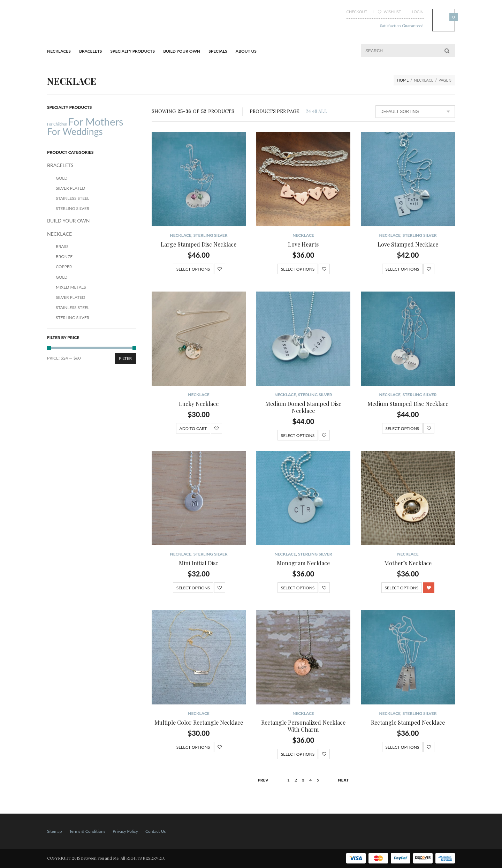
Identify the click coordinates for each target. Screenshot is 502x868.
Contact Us (155, 831)
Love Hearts (303, 244)
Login (418, 12)
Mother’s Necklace (408, 563)
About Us (246, 51)
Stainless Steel (73, 198)
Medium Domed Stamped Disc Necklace (303, 407)
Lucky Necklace (199, 404)
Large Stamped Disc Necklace (199, 244)
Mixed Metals (71, 287)
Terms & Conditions (87, 831)
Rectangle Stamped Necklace (408, 722)
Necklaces (59, 51)
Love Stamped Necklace (408, 244)
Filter (125, 358)
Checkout (357, 12)
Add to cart (193, 428)
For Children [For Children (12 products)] (57, 124)
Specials (218, 51)
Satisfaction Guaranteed (402, 26)
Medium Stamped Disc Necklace (408, 404)
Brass (62, 246)
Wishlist (390, 12)
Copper (64, 267)
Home (403, 80)
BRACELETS (90, 51)
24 (308, 111)
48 (315, 111)
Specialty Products (133, 51)
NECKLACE (180, 235)
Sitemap (55, 831)
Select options (193, 269)
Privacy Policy (125, 831)
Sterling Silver (211, 235)
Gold (62, 178)
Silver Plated (70, 188)
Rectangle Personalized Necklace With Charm (303, 726)
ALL (323, 111)
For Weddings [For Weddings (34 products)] (75, 131)
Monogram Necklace (303, 563)
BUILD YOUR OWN (182, 51)
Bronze (64, 256)
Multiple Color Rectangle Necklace (199, 722)
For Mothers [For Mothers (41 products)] (96, 122)
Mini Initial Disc (199, 563)
